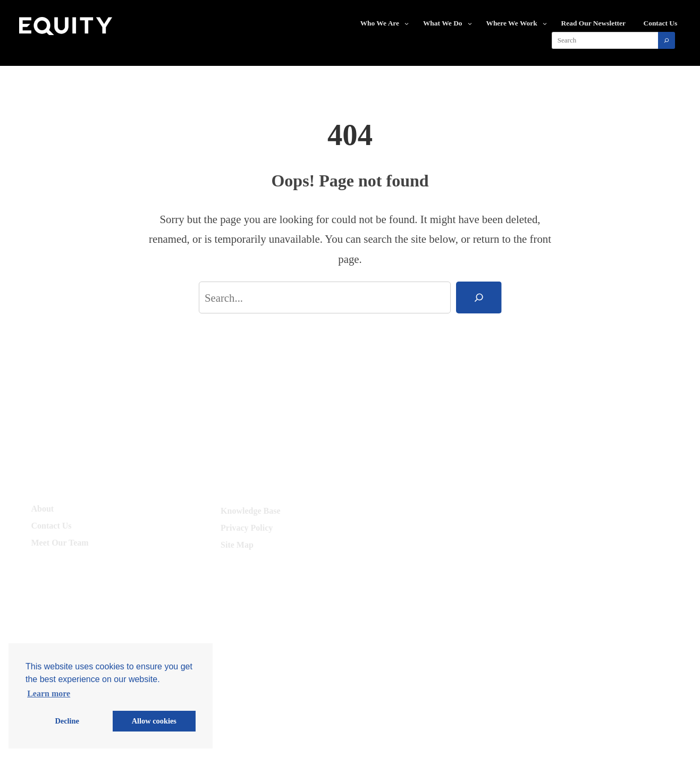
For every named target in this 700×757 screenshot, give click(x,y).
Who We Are (380, 23)
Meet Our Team (60, 543)
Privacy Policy (247, 528)
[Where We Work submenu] (545, 23)
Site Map (237, 545)
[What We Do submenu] (470, 23)
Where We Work (511, 23)
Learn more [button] (49, 694)
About (43, 509)
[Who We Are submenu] (407, 23)
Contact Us (52, 526)
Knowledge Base (250, 511)
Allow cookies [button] (154, 721)
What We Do (443, 23)
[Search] (667, 40)
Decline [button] (67, 721)
